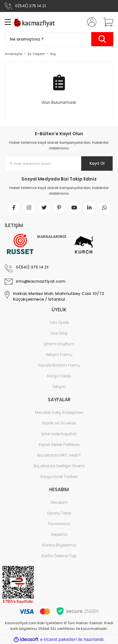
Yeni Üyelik (59, 322)
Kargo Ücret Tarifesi (59, 477)
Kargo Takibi (59, 376)
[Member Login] (90, 22)
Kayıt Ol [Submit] (97, 163)
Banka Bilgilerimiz (59, 545)
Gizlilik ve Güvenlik (59, 423)
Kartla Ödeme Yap (59, 556)
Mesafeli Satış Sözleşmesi (59, 412)
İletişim (59, 387)
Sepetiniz (59, 534)
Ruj (53, 54)
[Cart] (106, 22)
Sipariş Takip (59, 513)
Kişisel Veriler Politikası (59, 444)
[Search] (59, 39)
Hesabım (59, 502)
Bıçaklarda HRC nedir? (59, 455)
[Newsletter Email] (59, 164)
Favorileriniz (59, 524)
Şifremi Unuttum (59, 344)
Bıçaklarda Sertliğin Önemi (59, 466)
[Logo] (35, 22)
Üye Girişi (59, 333)
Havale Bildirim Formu (59, 365)
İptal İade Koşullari (59, 434)
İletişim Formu (59, 355)
